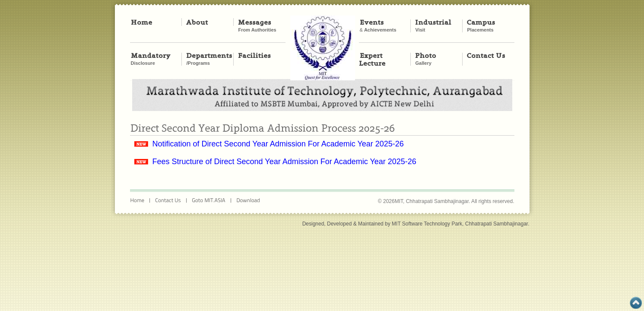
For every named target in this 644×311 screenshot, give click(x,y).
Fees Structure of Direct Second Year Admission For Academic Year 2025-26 (284, 162)
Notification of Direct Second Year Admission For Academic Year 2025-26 (278, 144)
